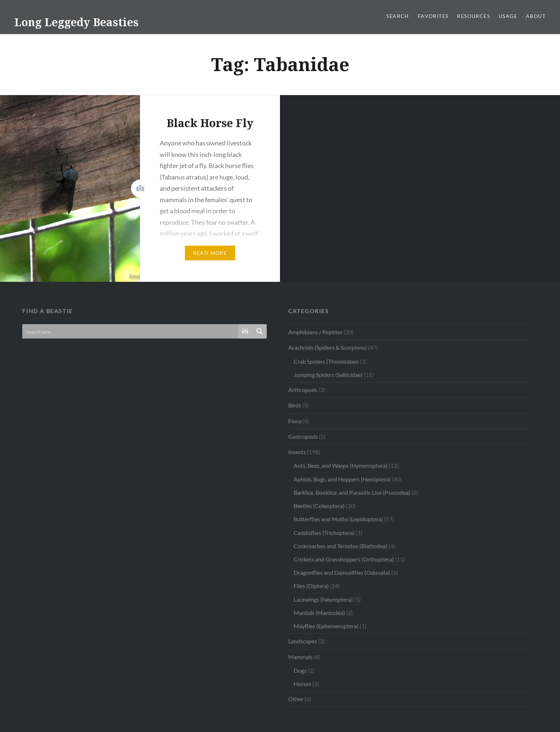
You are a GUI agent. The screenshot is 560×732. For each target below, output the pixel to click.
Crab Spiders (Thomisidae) (326, 361)
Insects (297, 452)
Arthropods (303, 390)
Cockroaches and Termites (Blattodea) (340, 546)
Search (398, 16)
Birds (295, 405)
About (536, 16)
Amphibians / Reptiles (315, 332)
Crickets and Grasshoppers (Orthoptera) (344, 559)
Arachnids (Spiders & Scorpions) (328, 347)
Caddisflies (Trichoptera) (324, 533)
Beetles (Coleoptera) (319, 506)
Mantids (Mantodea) (319, 613)
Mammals (300, 657)
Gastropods (303, 436)
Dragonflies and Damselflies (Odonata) (342, 572)
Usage (508, 16)
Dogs (300, 670)
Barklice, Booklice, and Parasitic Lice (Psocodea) (352, 492)
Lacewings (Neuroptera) (323, 599)
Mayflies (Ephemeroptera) (326, 626)
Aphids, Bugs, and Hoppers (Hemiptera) (342, 479)
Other (296, 699)
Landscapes (303, 641)
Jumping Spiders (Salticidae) (328, 375)
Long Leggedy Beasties (76, 22)
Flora (295, 421)
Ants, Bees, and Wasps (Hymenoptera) (341, 465)
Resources (473, 16)
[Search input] (130, 331)
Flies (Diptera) (311, 586)
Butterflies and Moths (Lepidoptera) (338, 519)
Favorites (433, 16)
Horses (302, 684)
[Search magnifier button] (260, 331)
